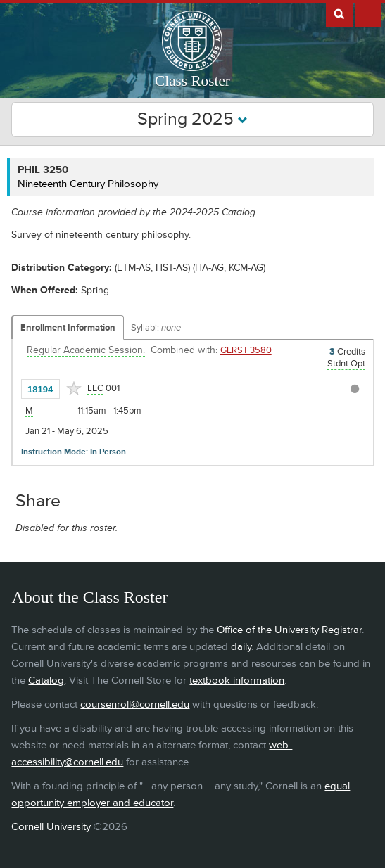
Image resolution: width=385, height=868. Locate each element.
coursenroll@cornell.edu (135, 704)
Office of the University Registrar (289, 630)
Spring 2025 (192, 119)
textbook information (237, 681)
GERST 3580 (246, 350)
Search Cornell (339, 13)
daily (241, 647)
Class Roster (192, 81)
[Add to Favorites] (74, 388)
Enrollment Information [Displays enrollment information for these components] (68, 328)
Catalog (46, 681)
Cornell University (51, 827)
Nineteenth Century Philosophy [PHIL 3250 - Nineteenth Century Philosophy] (88, 184)
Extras (368, 13)
